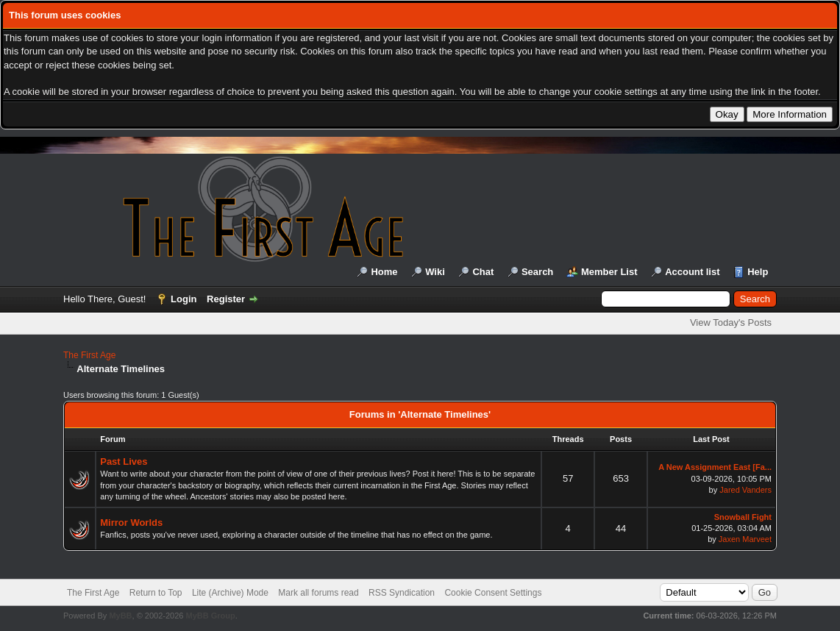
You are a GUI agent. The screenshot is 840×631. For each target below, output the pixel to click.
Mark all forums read (318, 593)
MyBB (120, 616)
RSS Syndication (402, 593)
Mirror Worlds (131, 523)
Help (758, 272)
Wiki (435, 272)
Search (537, 272)
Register (226, 299)
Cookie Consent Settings (493, 593)
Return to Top (156, 593)
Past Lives (124, 461)
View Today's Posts (731, 322)
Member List (609, 272)
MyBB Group (210, 616)
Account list (692, 272)
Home (384, 272)
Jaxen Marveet (745, 539)
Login (184, 299)
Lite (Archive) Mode (230, 593)
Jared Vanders (745, 490)
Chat (483, 272)
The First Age (89, 355)
